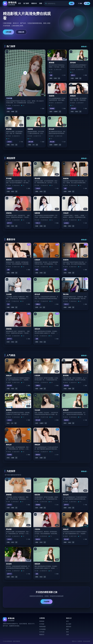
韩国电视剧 (42, 626)
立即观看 (8, 32)
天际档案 (9, 98)
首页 (20, 3)
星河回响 (66, 375)
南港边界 (9, 375)
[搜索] (58, 3)
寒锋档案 (9, 495)
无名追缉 (37, 410)
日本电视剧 (42, 629)
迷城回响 (66, 178)
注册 (87, 3)
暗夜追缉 (66, 495)
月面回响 (37, 529)
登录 (80, 3)
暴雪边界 (66, 410)
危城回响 (52, 96)
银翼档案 (37, 213)
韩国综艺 (42, 635)
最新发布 (34, 3)
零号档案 (9, 178)
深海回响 (9, 213)
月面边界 (66, 213)
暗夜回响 (37, 495)
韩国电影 (42, 621)
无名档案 (9, 294)
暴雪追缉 (73, 96)
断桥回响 (9, 260)
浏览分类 (21, 32)
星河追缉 (73, 63)
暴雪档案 (52, 63)
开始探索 (46, 602)
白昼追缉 (37, 375)
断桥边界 (9, 445)
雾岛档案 (9, 129)
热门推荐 (26, 3)
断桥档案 (9, 410)
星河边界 (37, 294)
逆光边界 (52, 129)
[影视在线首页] (10, 3)
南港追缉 (37, 329)
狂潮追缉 (37, 260)
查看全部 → (85, 47)
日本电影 (42, 624)
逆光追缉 (9, 564)
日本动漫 (42, 632)
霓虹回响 (66, 294)
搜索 (41, 3)
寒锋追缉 (37, 445)
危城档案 (30, 129)
